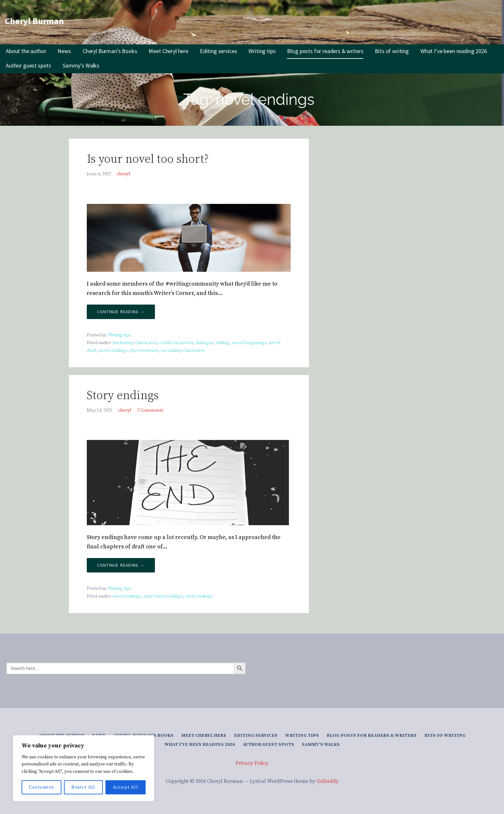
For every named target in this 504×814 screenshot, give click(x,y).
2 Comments (150, 410)
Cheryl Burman (34, 21)
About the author (26, 51)
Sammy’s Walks (81, 65)
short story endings (163, 596)
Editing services (218, 51)
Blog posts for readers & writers (325, 51)
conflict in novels (176, 343)
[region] (84, 768)
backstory (123, 343)
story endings (199, 596)
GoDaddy (328, 781)
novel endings (113, 351)
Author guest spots (28, 65)
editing (223, 343)
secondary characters (183, 351)
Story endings (123, 396)
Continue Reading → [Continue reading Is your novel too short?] (121, 312)
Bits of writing (392, 51)
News (64, 51)
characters (146, 343)
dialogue (205, 343)
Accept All (126, 787)
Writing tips (262, 51)
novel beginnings (249, 343)
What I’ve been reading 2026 (454, 51)
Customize (41, 787)
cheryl (123, 174)
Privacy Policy (252, 763)
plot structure (144, 351)
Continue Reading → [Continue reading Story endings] (121, 565)
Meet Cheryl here (168, 51)
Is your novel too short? (148, 159)
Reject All (83, 787)
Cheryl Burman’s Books (110, 51)
